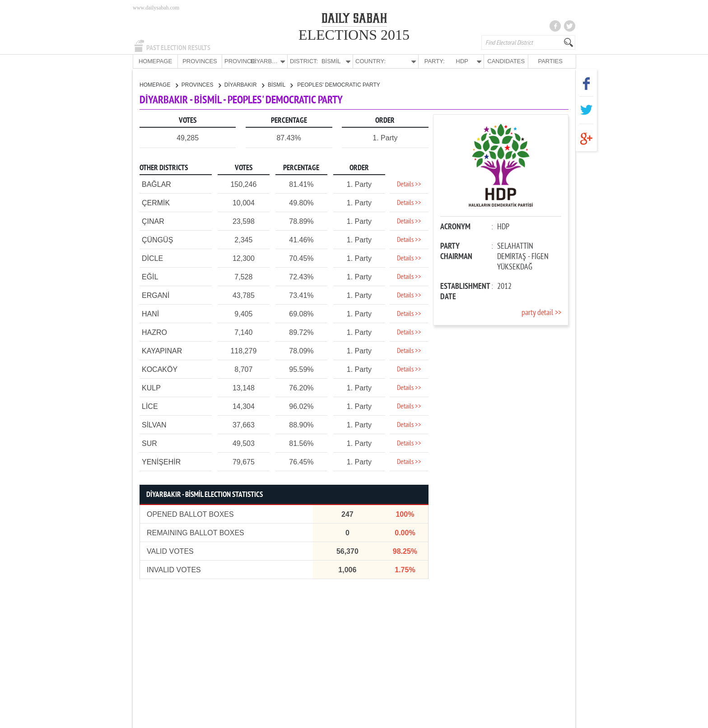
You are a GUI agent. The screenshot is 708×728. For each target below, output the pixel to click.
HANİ (150, 313)
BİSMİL (280, 84)
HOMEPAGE (155, 61)
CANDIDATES (506, 61)
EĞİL (150, 276)
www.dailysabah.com (156, 8)
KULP (151, 387)
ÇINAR (153, 221)
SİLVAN (154, 424)
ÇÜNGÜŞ (157, 239)
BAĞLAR (156, 184)
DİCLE (152, 258)
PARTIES (550, 61)
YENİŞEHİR (161, 461)
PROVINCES (200, 61)
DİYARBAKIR (244, 84)
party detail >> (541, 313)
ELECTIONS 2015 (354, 35)
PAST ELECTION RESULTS (178, 48)
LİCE (150, 406)
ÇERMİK (156, 202)
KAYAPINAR (162, 350)
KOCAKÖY (160, 369)
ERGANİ (156, 295)
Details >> (409, 184)
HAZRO (154, 332)
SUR (149, 443)
